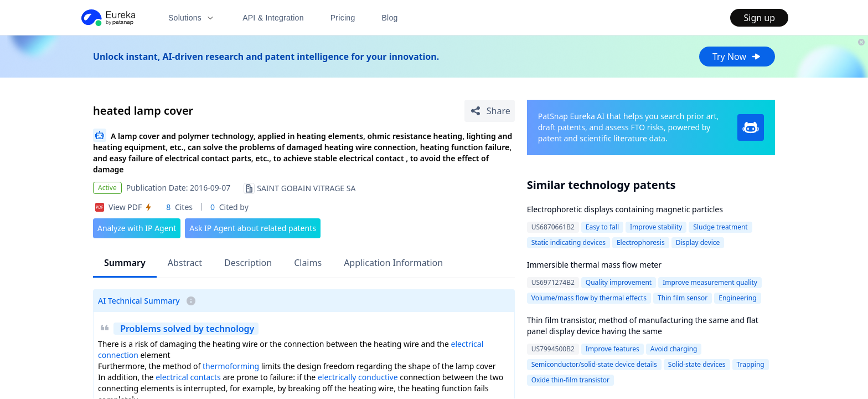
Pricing (343, 18)
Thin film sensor (683, 298)
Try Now (737, 57)
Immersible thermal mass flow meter (594, 265)
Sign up (759, 18)
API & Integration (273, 18)
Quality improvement (619, 282)
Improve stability (656, 227)
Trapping (751, 364)
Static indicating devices (569, 242)
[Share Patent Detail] (490, 111)
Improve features (613, 349)
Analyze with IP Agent (137, 228)
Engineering (737, 298)
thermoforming (231, 366)
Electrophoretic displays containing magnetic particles (625, 209)
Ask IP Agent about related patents (253, 228)
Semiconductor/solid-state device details (594, 364)
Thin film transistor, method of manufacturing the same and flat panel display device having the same (643, 326)
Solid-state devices (697, 364)
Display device (698, 242)
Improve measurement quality (710, 282)
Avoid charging (674, 349)
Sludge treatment (720, 227)
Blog (390, 18)
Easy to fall (602, 227)
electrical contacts (188, 377)
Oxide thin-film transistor (570, 380)
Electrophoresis (641, 242)
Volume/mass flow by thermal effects (589, 298)
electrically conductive (358, 377)
